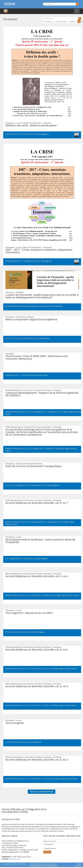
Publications (48, 21)
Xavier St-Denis (44, 338)
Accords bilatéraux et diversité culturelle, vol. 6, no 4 (37, 686)
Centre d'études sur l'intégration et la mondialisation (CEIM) (43, 865)
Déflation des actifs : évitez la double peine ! (31, 125)
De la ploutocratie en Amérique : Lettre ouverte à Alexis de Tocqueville (40, 541)
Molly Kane (58, 306)
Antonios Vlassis (11, 524)
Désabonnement (50, 848)
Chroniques (61, 21)
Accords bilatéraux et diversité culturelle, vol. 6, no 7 (37, 503)
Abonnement (49, 844)
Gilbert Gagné (68, 412)
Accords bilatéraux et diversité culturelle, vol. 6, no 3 (37, 760)
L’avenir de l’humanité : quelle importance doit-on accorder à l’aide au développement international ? (42, 296)
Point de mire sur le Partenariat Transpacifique (33, 466)
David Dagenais (54, 485)
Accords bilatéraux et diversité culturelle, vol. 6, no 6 (37, 576)
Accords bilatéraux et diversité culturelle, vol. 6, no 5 (37, 649)
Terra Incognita (15, 723)
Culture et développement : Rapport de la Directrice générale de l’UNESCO (42, 394)
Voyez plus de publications (42, 792)
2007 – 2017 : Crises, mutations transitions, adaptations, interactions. (39, 251)
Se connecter (78, 865)
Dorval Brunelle (41, 375)
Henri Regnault (43, 134)
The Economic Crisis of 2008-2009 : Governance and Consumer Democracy (36, 357)
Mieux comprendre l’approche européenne (31, 319)
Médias (73, 21)
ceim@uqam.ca (14, 859)
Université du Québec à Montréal (14, 864)
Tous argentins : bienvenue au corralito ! (29, 613)
